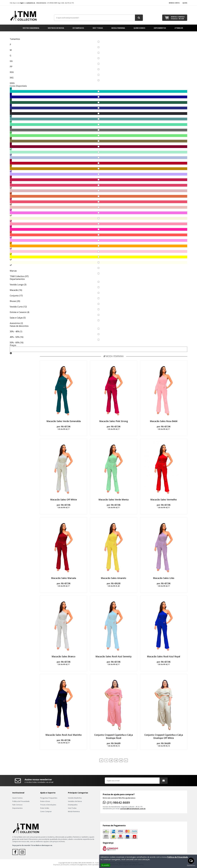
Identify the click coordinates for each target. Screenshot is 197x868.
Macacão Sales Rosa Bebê (164, 421)
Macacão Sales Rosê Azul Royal (164, 656)
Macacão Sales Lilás (164, 578)
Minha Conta (174, 3)
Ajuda (185, 3)
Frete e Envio (45, 801)
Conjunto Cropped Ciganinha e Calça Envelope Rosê (114, 736)
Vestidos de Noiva (56, 28)
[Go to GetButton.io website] (191, 865)
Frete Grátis (45, 808)
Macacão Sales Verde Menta (114, 500)
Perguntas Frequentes (49, 798)
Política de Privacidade (21, 801)
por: (64, 428)
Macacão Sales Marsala (64, 578)
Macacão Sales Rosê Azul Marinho (64, 735)
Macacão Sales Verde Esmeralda (64, 421)
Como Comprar (46, 811)
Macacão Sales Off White (64, 500)
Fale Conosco (17, 805)
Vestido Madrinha (31, 28)
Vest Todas (98, 28)
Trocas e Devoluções (48, 805)
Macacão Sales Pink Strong (114, 421)
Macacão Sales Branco (64, 656)
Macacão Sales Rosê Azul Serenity (114, 656)
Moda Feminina (118, 28)
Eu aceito (105, 865)
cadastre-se (31, 3)
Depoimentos (160, 28)
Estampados (78, 28)
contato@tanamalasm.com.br (133, 809)
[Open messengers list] (191, 861)
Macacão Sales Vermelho (164, 500)
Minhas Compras (178, 18)
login (22, 3)
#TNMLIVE (179, 28)
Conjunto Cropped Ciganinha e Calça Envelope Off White (164, 736)
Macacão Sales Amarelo (114, 578)
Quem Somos (139, 28)
